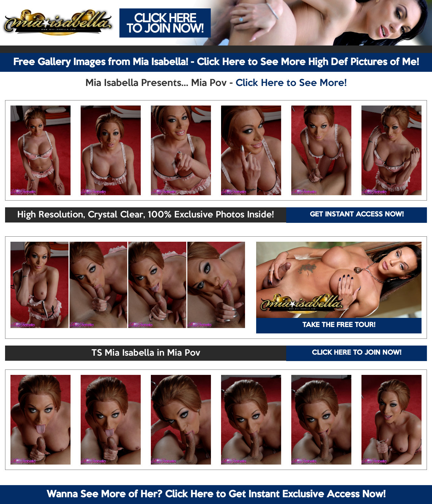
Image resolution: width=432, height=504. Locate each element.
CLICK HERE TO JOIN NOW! (357, 353)
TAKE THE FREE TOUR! (339, 325)
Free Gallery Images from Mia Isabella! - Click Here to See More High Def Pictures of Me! (216, 62)
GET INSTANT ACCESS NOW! (357, 215)
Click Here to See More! (291, 83)
